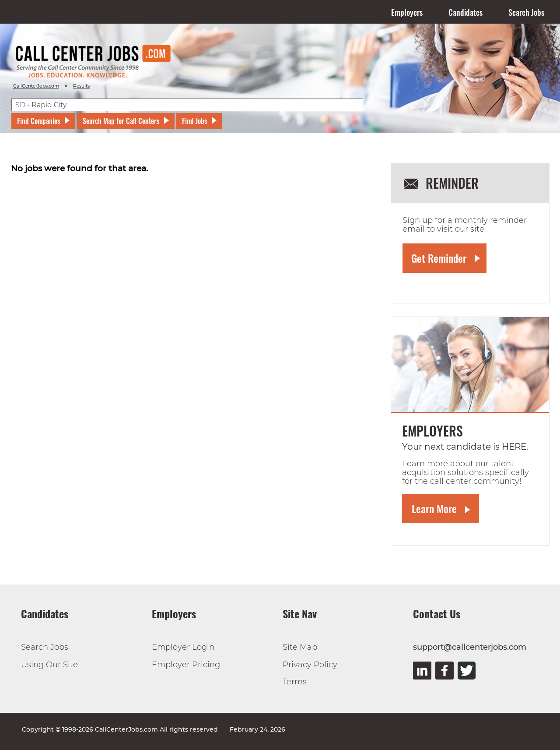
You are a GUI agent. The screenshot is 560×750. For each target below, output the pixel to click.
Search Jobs (526, 12)
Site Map (300, 647)
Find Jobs (194, 121)
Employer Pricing (186, 665)
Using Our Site (49, 665)
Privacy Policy (310, 665)
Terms (295, 682)
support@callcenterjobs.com (470, 647)
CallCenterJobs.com (36, 86)
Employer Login (183, 647)
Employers (407, 12)
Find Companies (38, 121)
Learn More (434, 508)
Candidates (465, 12)
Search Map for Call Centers (121, 121)
